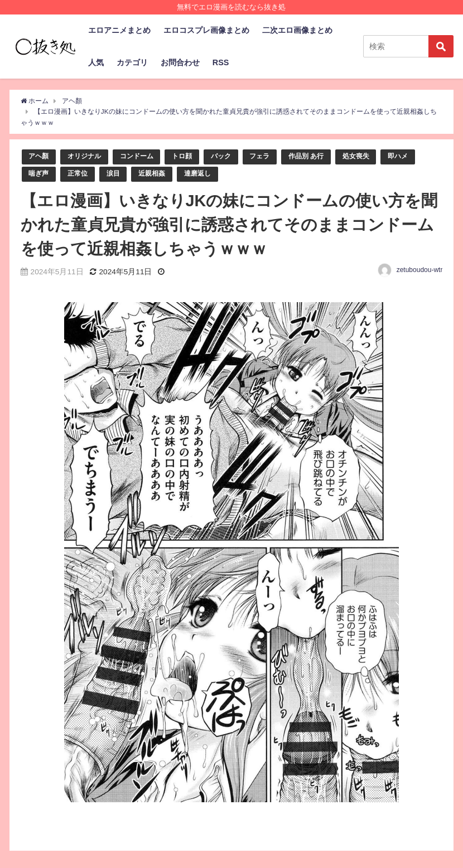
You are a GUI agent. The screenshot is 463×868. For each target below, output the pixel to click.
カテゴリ (132, 62)
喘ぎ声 (39, 174)
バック (231, 156)
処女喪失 (372, 156)
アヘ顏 (39, 156)
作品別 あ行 (320, 156)
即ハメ (416, 156)
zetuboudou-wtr (420, 271)
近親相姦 (157, 174)
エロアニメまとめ (119, 30)
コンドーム (143, 156)
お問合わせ (180, 62)
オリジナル (87, 156)
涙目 (117, 174)
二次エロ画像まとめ (297, 30)
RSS (221, 62)
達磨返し (205, 174)
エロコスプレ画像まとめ (206, 30)
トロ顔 (190, 156)
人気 (96, 62)
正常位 (80, 174)
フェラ (271, 156)
